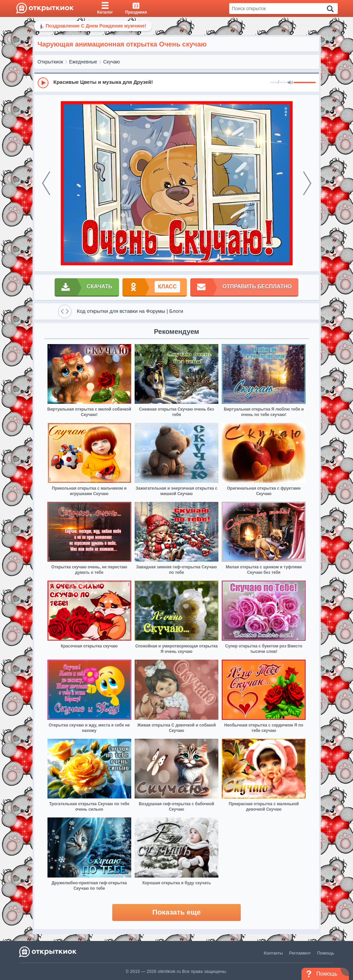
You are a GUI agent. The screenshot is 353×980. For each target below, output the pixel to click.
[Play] (43, 83)
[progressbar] (305, 83)
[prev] (46, 183)
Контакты (273, 953)
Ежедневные (83, 62)
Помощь (326, 953)
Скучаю (111, 62)
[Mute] (290, 83)
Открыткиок (51, 62)
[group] (177, 82)
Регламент (300, 953)
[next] (307, 183)
